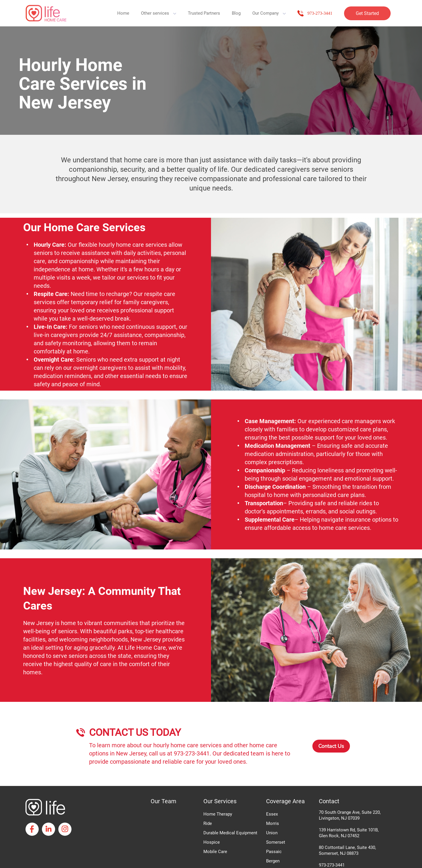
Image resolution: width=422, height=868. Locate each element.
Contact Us (331, 746)
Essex (272, 814)
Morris (273, 823)
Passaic (274, 852)
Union (272, 833)
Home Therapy (218, 814)
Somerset (276, 842)
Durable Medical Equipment (230, 833)
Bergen (273, 861)
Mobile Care (215, 852)
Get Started (367, 13)
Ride (208, 823)
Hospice (212, 842)
